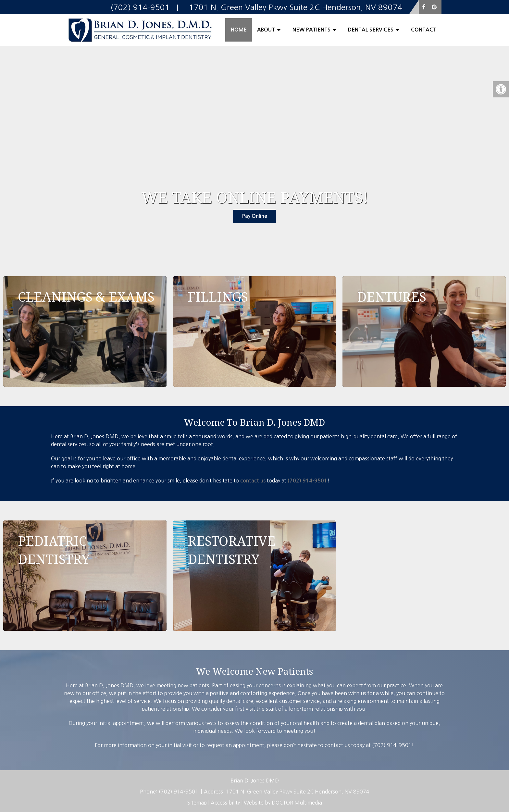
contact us (253, 481)
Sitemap (197, 803)
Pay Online (255, 216)
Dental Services (371, 30)
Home (239, 30)
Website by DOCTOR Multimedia (283, 803)
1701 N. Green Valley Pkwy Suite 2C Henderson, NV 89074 (298, 792)
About (266, 30)
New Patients (311, 30)
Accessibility (225, 803)
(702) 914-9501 (307, 481)
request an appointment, (236, 745)
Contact (424, 30)
